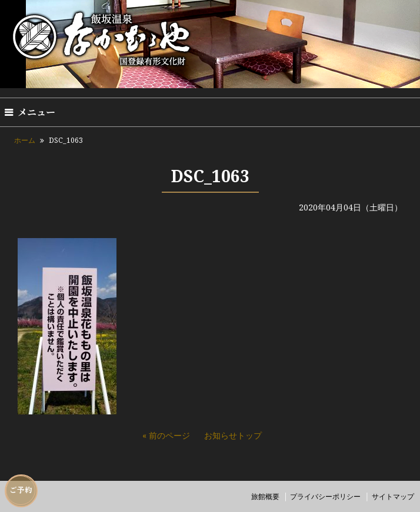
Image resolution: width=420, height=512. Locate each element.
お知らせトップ (233, 435)
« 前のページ (166, 435)
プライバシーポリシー (325, 496)
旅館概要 (265, 496)
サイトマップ (393, 496)
